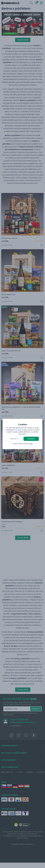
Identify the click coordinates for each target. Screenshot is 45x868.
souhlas (18, 430)
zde (31, 444)
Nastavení (14, 439)
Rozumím (31, 439)
